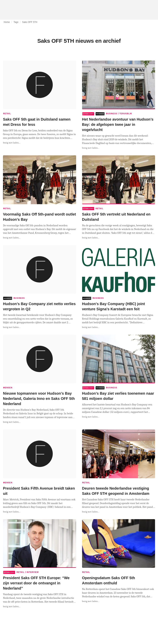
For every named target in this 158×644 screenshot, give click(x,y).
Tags (16, 22)
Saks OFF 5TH (30, 22)
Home (7, 22)
